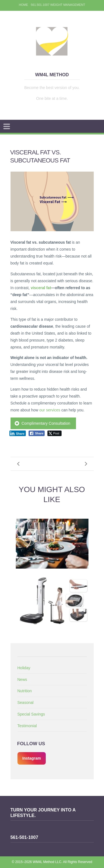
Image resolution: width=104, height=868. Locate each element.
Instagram (32, 758)
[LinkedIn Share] (18, 433)
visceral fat (41, 288)
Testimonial (27, 726)
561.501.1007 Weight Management (58, 5)
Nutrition (25, 691)
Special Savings (31, 714)
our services (50, 410)
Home (23, 5)
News (22, 679)
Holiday (24, 668)
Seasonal (26, 702)
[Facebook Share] (37, 433)
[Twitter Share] (54, 433)
